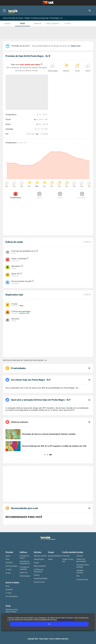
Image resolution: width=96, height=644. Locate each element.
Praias (8, 573)
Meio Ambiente (40, 566)
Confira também (69, 552)
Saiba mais (76, 46)
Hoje (22, 23)
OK (49, 624)
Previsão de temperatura (25, 562)
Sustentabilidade (41, 578)
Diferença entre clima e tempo (12, 611)
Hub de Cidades (12, 583)
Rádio (50, 559)
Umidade (82, 195)
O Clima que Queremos (39, 571)
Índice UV (23, 573)
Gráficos (23, 552)
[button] (45, 455)
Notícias (38, 552)
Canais (51, 552)
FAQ (78, 576)
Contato (80, 552)
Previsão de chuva (24, 557)
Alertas (37, 575)
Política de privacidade (66, 620)
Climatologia (25, 576)
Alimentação (39, 559)
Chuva (39, 195)
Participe (66, 556)
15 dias (67, 24)
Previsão (9, 552)
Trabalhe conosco (80, 571)
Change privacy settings (83, 566)
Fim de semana (52, 24)
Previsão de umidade (24, 568)
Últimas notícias (40, 556)
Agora (8, 24)
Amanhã (38, 24)
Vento (60, 195)
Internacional (39, 582)
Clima (8, 606)
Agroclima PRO (24, 313)
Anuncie (80, 556)
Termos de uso (82, 579)
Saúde (36, 563)
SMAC (21, 306)
